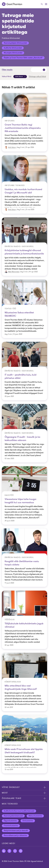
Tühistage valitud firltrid (37, 77)
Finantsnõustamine (11, 826)
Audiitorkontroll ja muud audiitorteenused (19, 811)
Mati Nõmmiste (14, 272)
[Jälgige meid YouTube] (15, 851)
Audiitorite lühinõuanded (13, 48)
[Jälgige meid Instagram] (21, 851)
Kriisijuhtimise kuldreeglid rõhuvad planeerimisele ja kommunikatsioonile (24, 252)
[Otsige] (42, 4)
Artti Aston (12, 147)
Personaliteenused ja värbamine (15, 835)
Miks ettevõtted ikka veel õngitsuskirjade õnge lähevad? (21, 687)
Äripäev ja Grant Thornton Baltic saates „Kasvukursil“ (23, 58)
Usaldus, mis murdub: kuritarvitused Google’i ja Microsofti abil (23, 191)
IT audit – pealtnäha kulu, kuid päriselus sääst (21, 376)
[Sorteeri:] (39, 70)
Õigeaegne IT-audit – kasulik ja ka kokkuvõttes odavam (22, 439)
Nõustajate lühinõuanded (13, 53)
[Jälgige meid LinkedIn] (4, 851)
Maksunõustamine (35, 816)
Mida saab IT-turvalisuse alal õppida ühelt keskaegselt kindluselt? (24, 751)
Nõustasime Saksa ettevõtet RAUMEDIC (19, 314)
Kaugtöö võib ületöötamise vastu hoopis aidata (22, 563)
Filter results (7, 70)
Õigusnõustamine (10, 821)
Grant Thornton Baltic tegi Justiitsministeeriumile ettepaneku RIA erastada (23, 128)
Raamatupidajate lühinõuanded (15, 43)
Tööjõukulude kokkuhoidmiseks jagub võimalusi (24, 625)
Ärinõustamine (28, 821)
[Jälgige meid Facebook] (9, 851)
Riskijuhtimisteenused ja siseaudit (16, 831)
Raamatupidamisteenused (13, 816)
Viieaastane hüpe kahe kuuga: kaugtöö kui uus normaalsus (21, 501)
